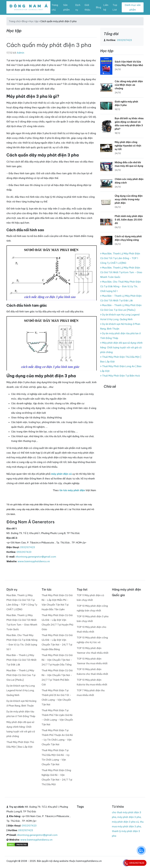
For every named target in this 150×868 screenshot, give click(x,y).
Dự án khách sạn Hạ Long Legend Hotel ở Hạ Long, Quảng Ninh (21, 690)
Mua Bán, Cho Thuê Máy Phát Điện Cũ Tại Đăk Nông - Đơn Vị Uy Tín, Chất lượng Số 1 (120, 286)
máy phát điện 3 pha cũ (125, 822)
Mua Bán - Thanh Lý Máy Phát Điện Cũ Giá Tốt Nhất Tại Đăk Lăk (21, 660)
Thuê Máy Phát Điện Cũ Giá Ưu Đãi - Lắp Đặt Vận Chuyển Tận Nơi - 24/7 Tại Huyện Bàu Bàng (57, 642)
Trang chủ (55, 7)
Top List (115, 7)
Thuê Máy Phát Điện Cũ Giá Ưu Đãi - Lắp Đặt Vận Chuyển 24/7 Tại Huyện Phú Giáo (57, 622)
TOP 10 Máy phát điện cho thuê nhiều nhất (92, 629)
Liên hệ (106, 7)
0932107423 (28, 547)
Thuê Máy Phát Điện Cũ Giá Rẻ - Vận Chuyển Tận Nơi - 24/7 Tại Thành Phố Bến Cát (57, 677)
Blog (99, 7)
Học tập (34, 21)
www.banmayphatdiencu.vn (34, 561)
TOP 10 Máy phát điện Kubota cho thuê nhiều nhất (92, 672)
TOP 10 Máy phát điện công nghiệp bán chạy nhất (92, 608)
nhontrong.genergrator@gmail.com (36, 557)
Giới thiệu (87, 7)
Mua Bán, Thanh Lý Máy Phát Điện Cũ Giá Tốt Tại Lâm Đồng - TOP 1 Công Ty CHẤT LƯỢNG (120, 258)
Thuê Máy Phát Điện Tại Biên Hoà (120, 376)
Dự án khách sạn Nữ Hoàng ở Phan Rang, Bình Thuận (21, 703)
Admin (21, 53)
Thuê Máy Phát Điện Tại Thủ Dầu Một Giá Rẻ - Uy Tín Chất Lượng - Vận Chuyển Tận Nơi (56, 757)
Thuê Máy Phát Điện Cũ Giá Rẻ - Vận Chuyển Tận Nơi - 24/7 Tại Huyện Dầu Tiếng (57, 660)
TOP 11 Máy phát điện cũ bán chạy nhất (90, 598)
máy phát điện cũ (61, 474)
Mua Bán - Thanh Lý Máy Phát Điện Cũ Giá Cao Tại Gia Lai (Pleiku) (21, 675)
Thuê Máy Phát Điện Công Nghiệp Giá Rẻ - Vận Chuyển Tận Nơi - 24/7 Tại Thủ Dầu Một (57, 777)
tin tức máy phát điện (72, 490)
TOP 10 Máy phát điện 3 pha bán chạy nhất (93, 619)
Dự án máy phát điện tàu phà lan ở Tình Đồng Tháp (21, 714)
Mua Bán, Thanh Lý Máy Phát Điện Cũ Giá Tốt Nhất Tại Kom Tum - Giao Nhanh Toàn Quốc (121, 272)
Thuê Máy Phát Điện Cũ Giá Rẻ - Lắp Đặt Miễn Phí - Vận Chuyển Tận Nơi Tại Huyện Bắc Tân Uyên (57, 602)
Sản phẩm (67, 7)
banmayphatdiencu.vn (132, 401)
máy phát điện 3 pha (129, 817)
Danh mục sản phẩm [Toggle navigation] (133, 7)
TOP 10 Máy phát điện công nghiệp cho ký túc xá (92, 640)
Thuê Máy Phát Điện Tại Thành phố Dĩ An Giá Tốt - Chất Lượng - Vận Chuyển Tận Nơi (56, 697)
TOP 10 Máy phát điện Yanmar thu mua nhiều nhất (92, 661)
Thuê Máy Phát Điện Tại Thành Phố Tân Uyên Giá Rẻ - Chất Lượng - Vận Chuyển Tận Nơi (57, 717)
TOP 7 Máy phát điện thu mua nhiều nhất (91, 693)
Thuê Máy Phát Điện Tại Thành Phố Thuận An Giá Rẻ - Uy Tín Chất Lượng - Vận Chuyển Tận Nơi (57, 737)
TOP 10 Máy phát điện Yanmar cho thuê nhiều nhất (93, 650)
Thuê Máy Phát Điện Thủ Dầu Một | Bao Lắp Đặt (20, 744)
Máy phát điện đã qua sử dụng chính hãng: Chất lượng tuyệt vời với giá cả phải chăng (121, 347)
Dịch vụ (78, 7)
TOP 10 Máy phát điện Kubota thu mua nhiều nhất (92, 682)
